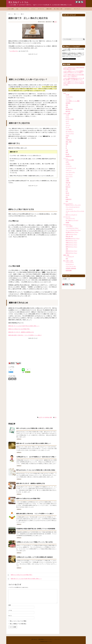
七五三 (67, 179)
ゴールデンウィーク (71, 168)
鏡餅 (51, 417)
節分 (67, 197)
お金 (17, 9)
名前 (10, 605)
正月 (55, 22)
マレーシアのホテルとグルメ (73, 230)
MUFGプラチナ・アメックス (73, 205)
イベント (33, 9)
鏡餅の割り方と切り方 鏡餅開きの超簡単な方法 (21, 332)
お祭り (67, 162)
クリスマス (69, 166)
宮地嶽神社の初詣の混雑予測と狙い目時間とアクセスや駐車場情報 (36, 529)
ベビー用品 (69, 129)
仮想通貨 (68, 103)
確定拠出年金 (69, 109)
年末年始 (47, 417)
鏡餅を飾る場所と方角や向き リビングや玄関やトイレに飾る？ (25, 335)
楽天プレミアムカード (71, 215)
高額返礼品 (69, 156)
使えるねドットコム (18, 2)
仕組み (67, 136)
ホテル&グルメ (68, 9)
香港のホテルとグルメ (71, 253)
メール (10, 610)
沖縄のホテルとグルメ (71, 243)
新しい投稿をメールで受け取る (18, 624)
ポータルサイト (70, 131)
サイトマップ (77, 9)
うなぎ (67, 115)
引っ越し (68, 185)
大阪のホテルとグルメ (71, 234)
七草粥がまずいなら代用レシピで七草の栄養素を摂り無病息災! (35, 557)
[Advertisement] (33, 64)
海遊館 (67, 222)
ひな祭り (68, 164)
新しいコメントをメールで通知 (18, 621)
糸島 (67, 249)
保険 (67, 105)
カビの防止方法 (14, 51)
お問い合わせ (34, 639)
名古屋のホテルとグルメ (72, 232)
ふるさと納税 (11, 9)
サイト (10, 616)
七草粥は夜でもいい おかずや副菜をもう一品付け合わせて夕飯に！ (36, 457)
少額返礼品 (69, 140)
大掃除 (67, 181)
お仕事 (67, 95)
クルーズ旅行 (69, 226)
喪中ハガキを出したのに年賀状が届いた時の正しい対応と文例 (34, 428)
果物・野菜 (69, 142)
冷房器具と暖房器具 (71, 268)
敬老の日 (68, 187)
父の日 (67, 195)
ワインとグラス (70, 134)
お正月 (40, 417)
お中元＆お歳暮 (70, 160)
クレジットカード (25, 9)
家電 (67, 138)
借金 (67, 107)
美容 (67, 259)
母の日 (67, 193)
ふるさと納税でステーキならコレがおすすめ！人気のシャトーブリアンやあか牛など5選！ (74, 83)
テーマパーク (41, 9)
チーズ (67, 127)
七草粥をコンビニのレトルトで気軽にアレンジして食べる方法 (34, 542)
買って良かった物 (58, 9)
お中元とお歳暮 (70, 119)
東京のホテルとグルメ (71, 241)
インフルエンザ (70, 257)
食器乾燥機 (69, 271)
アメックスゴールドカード (73, 207)
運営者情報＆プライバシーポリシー (46, 639)
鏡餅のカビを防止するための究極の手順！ (19, 329)
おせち (67, 117)
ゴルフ (67, 123)
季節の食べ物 (69, 236)
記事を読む (19, 439)
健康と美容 (49, 9)
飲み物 (67, 154)
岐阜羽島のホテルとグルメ (73, 238)
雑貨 (67, 152)
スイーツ (68, 125)
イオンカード (69, 209)
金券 (67, 150)
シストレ (68, 99)
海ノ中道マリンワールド (72, 220)
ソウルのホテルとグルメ (72, 228)
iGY (56, 417)
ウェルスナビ (69, 97)
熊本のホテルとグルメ (71, 245)
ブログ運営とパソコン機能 (73, 101)
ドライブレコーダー (71, 266)
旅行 (67, 189)
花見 (67, 201)
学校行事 (68, 183)
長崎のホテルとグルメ (71, 251)
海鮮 (67, 144)
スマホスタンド (70, 264)
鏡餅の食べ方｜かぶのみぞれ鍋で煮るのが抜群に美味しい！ (24, 326)
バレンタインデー (70, 172)
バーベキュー (69, 174)
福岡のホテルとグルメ (71, 247)
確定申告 (68, 111)
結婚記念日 (69, 199)
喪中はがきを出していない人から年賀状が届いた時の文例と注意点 (36, 470)
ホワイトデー (69, 177)
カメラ (67, 121)
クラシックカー (70, 262)
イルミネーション (70, 218)
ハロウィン (69, 170)
